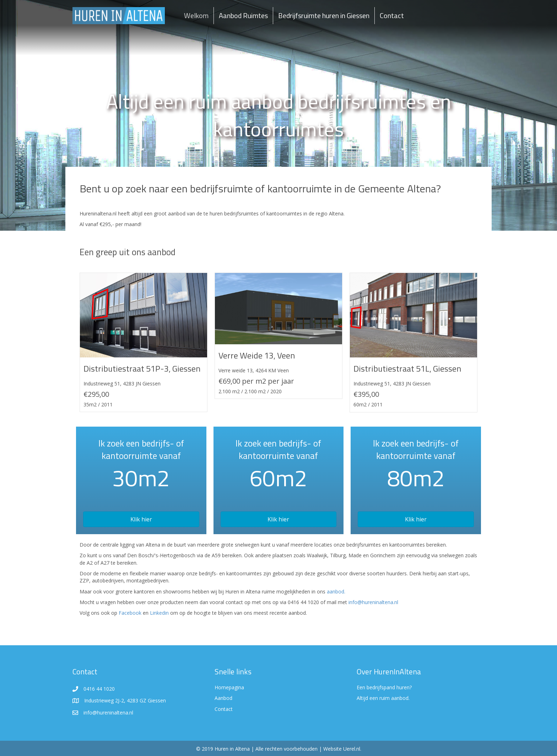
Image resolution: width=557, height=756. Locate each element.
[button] (141, 519)
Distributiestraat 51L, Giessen (407, 368)
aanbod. (336, 591)
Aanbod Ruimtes (243, 15)
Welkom (196, 15)
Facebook (130, 613)
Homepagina (229, 687)
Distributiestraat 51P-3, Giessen (142, 368)
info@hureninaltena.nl (373, 602)
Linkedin (159, 613)
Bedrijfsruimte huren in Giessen (324, 15)
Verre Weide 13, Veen (257, 355)
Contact (392, 15)
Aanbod (223, 698)
